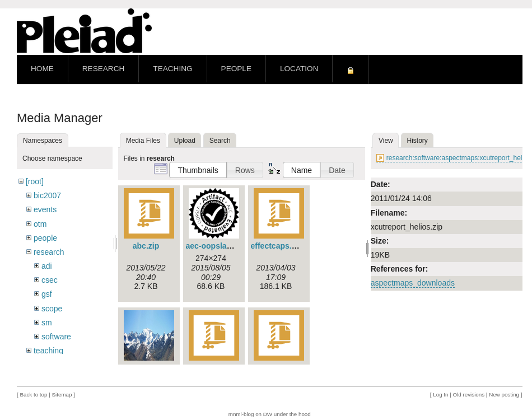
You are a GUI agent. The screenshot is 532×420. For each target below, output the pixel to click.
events (45, 209)
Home (42, 69)
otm (40, 224)
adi (47, 266)
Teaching (172, 69)
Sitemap (62, 395)
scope (52, 309)
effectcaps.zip (277, 246)
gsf (47, 294)
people (45, 238)
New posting (504, 395)
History (417, 141)
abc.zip (146, 246)
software (56, 337)
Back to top (33, 395)
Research (104, 69)
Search (220, 141)
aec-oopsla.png (215, 246)
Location (299, 69)
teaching (48, 351)
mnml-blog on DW (250, 414)
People (236, 69)
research (49, 252)
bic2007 (47, 195)
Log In (440, 395)
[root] (35, 181)
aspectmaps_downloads (413, 283)
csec (50, 280)
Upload (185, 141)
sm (47, 323)
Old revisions (469, 395)
